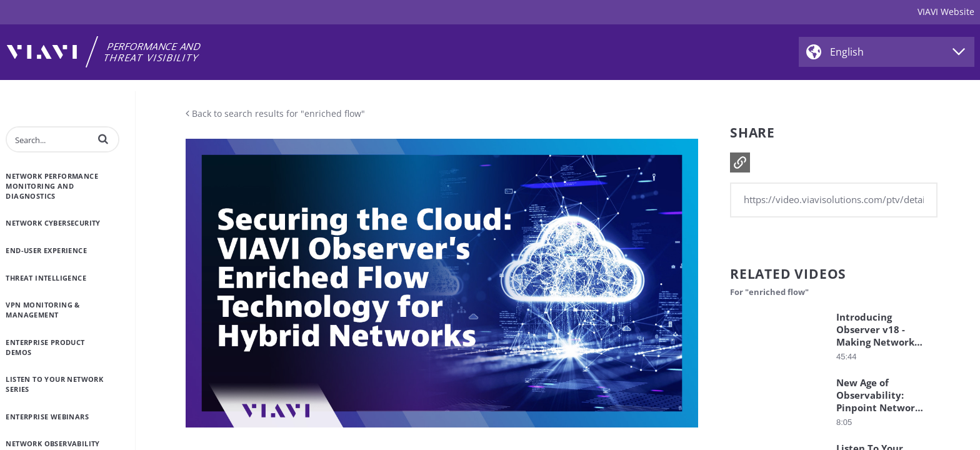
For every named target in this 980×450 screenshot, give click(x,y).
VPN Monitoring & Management (42, 310)
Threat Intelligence (46, 278)
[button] (103, 139)
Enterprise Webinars (47, 417)
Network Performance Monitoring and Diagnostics (52, 186)
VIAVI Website (946, 12)
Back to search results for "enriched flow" (275, 113)
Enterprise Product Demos (45, 347)
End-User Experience (46, 250)
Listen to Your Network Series (54, 384)
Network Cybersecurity (53, 223)
